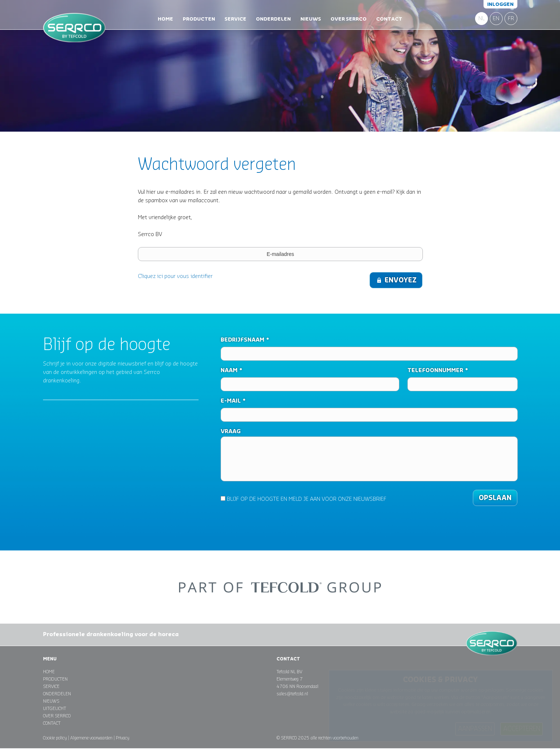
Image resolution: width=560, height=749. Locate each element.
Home (165, 19)
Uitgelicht (55, 709)
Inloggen (500, 4)
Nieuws (311, 19)
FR (511, 19)
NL (481, 19)
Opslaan (495, 498)
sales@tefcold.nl (292, 694)
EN (496, 19)
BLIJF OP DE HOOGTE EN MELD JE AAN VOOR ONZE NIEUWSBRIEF (304, 499)
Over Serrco (349, 19)
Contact (389, 19)
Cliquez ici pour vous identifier (175, 276)
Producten (199, 19)
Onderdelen (273, 19)
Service (236, 19)
